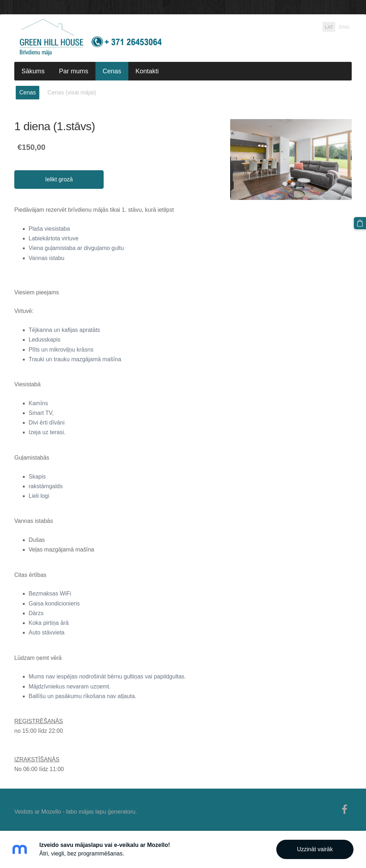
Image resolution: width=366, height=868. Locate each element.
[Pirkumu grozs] (360, 223)
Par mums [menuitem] (74, 71)
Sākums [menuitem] (33, 71)
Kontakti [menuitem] (147, 71)
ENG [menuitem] (344, 27)
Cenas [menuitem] (112, 71)
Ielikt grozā (59, 179)
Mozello (51, 812)
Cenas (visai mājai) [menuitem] (72, 92)
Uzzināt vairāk (315, 849)
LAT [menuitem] (329, 27)
